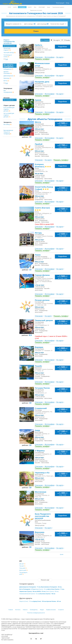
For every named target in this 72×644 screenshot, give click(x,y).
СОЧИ (9, 7)
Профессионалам (51, 610)
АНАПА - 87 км (41, 591)
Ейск (35, 7)
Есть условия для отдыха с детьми (9, 109)
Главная (11, 610)
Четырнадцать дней (23, 573)
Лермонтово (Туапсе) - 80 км (28, 591)
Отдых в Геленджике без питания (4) (9, 42)
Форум (42, 610)
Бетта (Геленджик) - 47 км (27, 589)
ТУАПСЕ (30, 7)
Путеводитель (34, 610)
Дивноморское (9, 76)
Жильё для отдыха (7, 49)
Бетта (6, 81)
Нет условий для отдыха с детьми (9, 115)
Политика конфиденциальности (36, 613)
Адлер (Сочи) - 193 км (39, 601)
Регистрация (60, 3)
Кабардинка (8, 69)
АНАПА (15, 7)
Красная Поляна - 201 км (54, 601)
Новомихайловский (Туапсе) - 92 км (29, 594)
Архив (62, 554)
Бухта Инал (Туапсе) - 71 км (56, 589)
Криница (7, 78)
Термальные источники (36, 10)
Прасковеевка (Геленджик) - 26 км (51, 587)
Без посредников (9, 91)
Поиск (36, 31)
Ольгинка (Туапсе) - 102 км (47, 594)
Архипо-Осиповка (8, 72)
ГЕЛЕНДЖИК (22, 7)
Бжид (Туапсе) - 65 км (41, 589)
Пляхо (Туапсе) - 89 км (52, 591)
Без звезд (7, 124)
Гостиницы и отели (8, 56)
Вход (68, 3)
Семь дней (23, 568)
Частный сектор (10, 52)
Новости (25, 610)
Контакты (18, 610)
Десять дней (24, 570)
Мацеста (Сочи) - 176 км (26, 601)
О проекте (61, 610)
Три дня (22, 566)
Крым (49, 7)
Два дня (22, 564)
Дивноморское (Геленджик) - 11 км (30, 587)
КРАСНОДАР (42, 7)
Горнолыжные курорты (58, 7)
